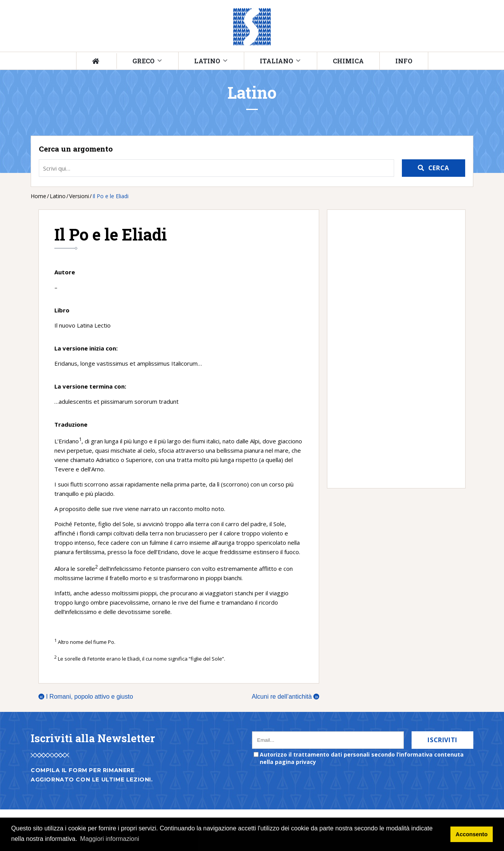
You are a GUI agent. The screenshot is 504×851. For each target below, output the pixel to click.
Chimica (348, 61)
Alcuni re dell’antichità (285, 697)
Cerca (439, 168)
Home (38, 196)
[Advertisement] (392, 349)
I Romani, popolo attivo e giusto (86, 697)
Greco (143, 61)
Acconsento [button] (471, 834)
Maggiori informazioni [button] (109, 839)
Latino (207, 61)
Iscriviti (442, 740)
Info (404, 61)
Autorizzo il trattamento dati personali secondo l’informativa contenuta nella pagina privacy (362, 758)
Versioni (79, 196)
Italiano (276, 61)
